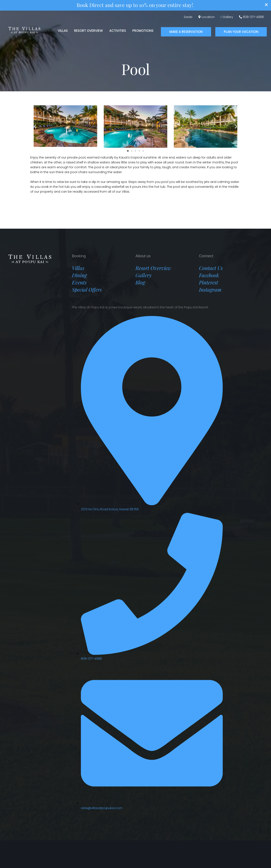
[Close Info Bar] (266, 6)
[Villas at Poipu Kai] (24, 30)
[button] (186, 32)
